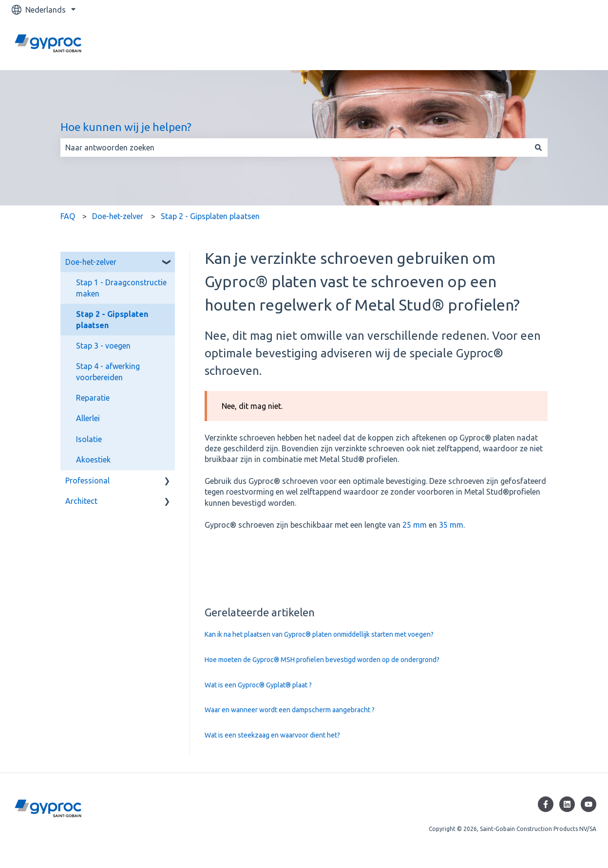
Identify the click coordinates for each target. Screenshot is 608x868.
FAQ (68, 216)
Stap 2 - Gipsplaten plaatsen (210, 216)
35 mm (451, 525)
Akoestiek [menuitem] (93, 460)
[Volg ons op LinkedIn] (567, 804)
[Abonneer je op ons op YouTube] (589, 804)
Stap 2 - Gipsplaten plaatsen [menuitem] (112, 319)
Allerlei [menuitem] (88, 418)
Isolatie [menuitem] (89, 439)
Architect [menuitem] (81, 501)
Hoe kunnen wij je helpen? (126, 127)
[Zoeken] (538, 148)
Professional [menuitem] (87, 480)
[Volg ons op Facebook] (546, 804)
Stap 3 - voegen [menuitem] (103, 346)
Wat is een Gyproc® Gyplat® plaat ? (258, 685)
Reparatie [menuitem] (93, 398)
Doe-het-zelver (118, 216)
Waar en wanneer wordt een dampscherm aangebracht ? (290, 710)
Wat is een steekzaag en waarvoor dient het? (272, 735)
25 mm (415, 525)
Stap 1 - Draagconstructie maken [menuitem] (121, 288)
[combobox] (295, 148)
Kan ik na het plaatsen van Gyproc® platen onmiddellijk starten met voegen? (319, 634)
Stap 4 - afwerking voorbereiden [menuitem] (108, 371)
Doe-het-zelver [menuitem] (91, 262)
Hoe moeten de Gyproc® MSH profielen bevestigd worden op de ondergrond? (322, 660)
